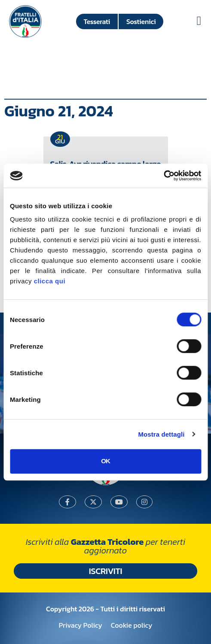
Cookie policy (131, 625)
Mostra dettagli (161, 434)
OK (105, 461)
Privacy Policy (81, 625)
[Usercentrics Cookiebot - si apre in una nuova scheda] (164, 176)
